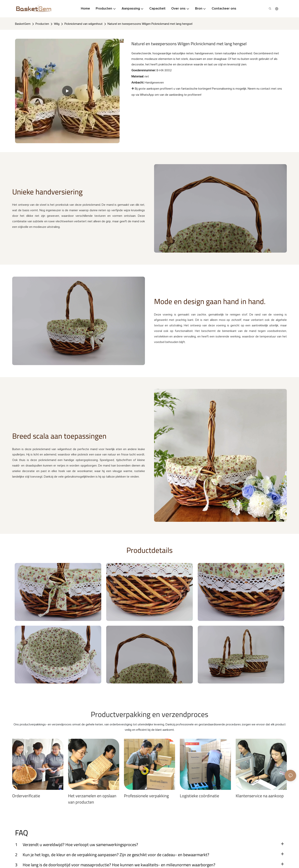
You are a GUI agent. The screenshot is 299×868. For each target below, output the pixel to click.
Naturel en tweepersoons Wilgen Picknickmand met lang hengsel (150, 24)
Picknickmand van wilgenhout (84, 24)
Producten (42, 24)
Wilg (57, 24)
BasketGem (23, 24)
